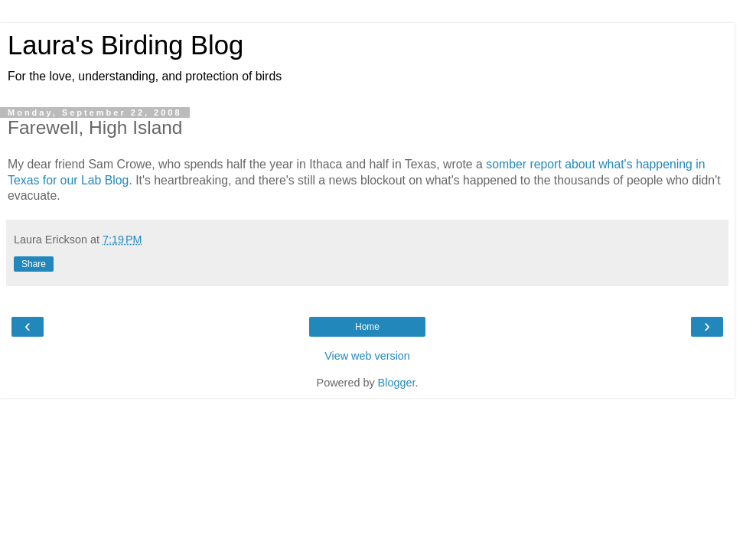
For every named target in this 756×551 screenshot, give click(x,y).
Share (34, 264)
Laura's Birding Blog (125, 45)
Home (367, 327)
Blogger (397, 383)
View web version (367, 356)
